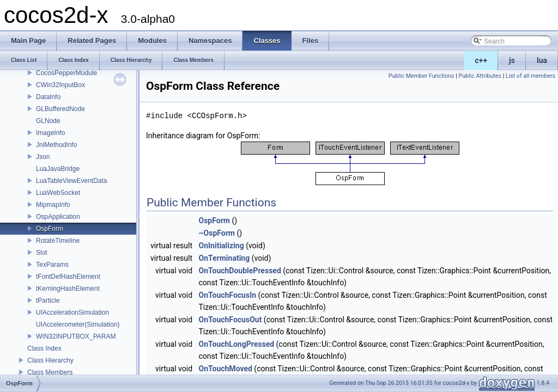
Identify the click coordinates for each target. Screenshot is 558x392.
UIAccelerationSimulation (72, 313)
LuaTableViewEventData (72, 181)
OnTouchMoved (226, 369)
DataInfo (48, 97)
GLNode (48, 121)
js (512, 60)
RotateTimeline (58, 241)
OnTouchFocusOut (231, 320)
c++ (481, 60)
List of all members (530, 76)
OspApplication (58, 217)
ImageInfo (50, 133)
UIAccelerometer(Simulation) (78, 324)
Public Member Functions (421, 76)
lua (542, 60)
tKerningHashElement (68, 289)
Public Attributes (480, 76)
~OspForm (217, 233)
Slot (42, 253)
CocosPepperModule (66, 73)
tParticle (48, 301)
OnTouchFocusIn (228, 295)
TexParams (52, 265)
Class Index (44, 348)
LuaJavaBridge (58, 169)
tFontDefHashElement (68, 277)
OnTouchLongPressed (237, 344)
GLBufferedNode (60, 109)
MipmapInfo (53, 205)
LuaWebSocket (58, 193)
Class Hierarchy (50, 360)
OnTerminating (225, 258)
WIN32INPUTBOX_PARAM (76, 336)
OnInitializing (222, 246)
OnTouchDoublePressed (240, 271)
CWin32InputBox (60, 85)
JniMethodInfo (56, 145)
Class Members (50, 372)
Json (43, 157)
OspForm (50, 229)
